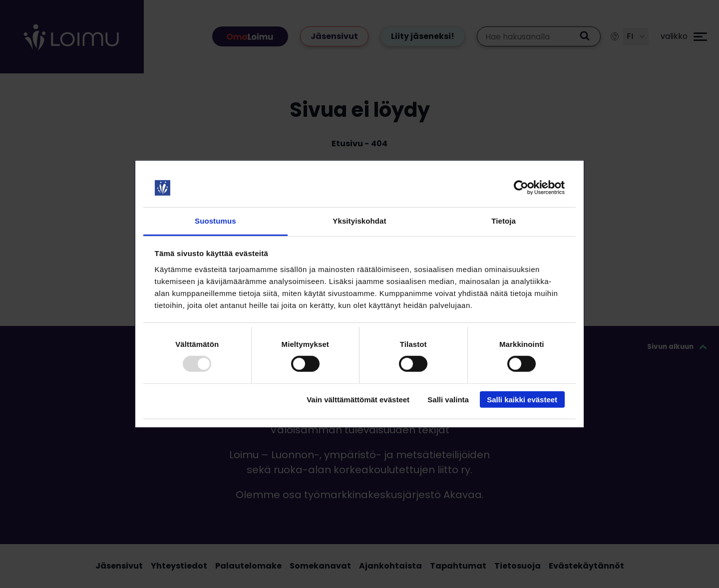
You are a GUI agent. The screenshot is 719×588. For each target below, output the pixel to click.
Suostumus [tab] (215, 221)
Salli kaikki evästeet (522, 399)
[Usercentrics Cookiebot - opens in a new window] (521, 188)
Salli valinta (448, 399)
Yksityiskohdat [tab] (359, 221)
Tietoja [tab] (504, 221)
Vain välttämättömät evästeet (358, 399)
